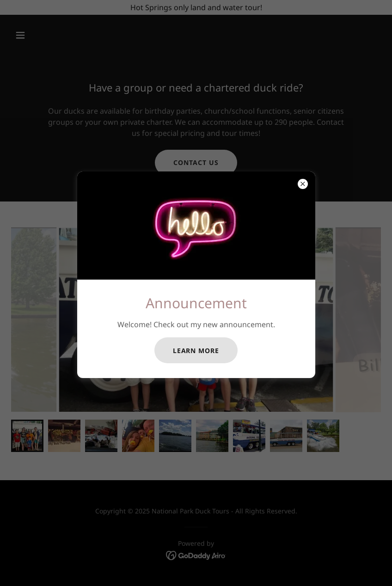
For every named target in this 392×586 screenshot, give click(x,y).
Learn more (196, 351)
